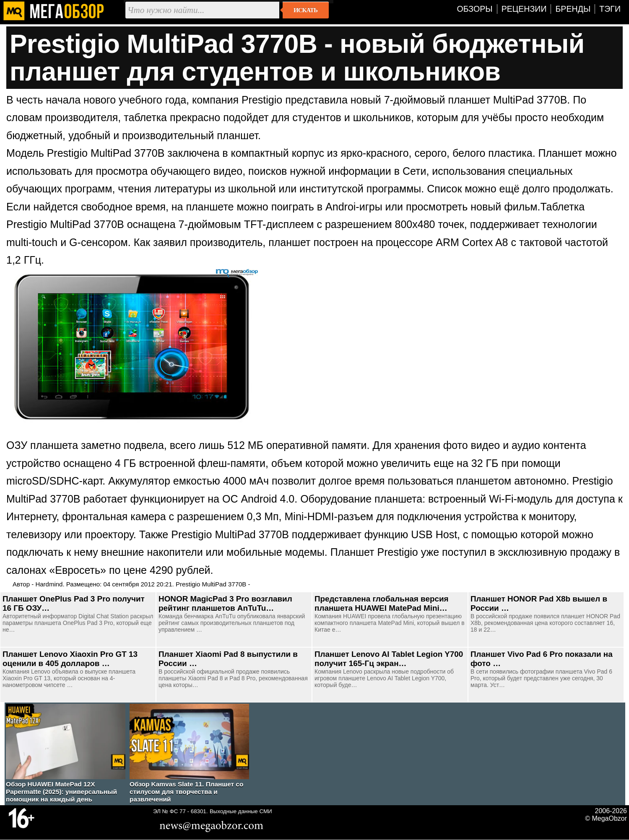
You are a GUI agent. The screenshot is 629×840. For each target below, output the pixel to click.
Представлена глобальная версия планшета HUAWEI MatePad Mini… (382, 603)
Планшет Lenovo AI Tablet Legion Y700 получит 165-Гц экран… (389, 659)
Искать (305, 10)
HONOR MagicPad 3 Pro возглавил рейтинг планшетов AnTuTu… (225, 603)
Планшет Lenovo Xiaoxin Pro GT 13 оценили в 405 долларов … (70, 659)
